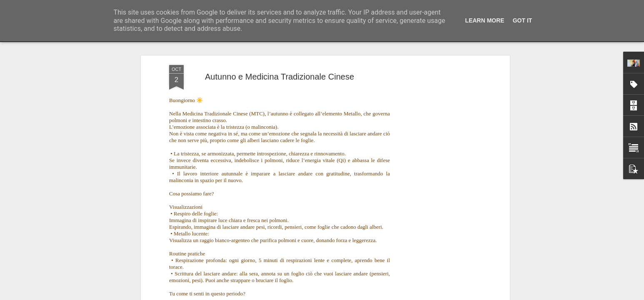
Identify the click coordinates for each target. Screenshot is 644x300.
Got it (523, 20)
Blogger (348, 295)
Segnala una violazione (382, 295)
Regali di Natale (365, 267)
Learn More (485, 20)
